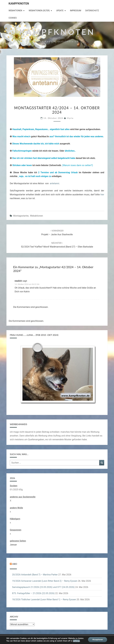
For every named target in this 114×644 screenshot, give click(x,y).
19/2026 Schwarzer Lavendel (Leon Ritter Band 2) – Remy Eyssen (45, 581)
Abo (15, 564)
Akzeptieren (98, 640)
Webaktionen (15, 11)
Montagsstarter (21, 216)
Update (60, 11)
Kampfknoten (19, 4)
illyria (70, 118)
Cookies (13, 18)
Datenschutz (92, 11)
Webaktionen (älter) (39, 11)
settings (77, 641)
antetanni (55, 183)
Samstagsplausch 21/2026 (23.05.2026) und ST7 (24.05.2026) (43, 587)
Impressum (75, 11)
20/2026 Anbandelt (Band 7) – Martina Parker (35, 575)
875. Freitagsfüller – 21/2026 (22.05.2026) (33, 593)
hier (102, 195)
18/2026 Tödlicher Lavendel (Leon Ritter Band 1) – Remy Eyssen (44, 599)
